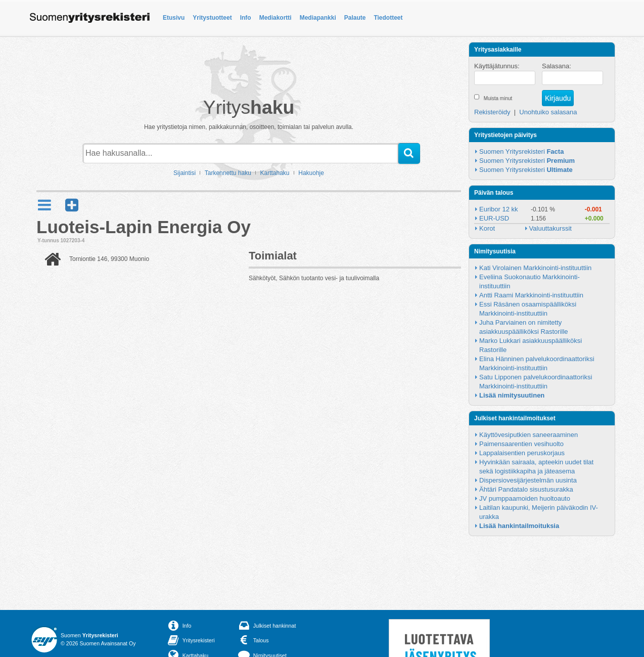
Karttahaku (275, 173)
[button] (72, 205)
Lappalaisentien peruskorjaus (522, 453)
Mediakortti (275, 18)
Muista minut (498, 98)
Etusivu (174, 18)
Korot (487, 228)
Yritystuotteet (212, 18)
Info (246, 18)
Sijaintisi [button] (185, 173)
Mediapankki (318, 18)
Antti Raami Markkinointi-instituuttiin (531, 295)
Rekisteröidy (492, 112)
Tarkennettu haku (228, 173)
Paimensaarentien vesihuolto (521, 444)
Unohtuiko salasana (548, 112)
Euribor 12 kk (499, 209)
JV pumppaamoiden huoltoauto (525, 498)
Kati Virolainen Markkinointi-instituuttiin (535, 268)
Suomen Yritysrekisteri (521, 151)
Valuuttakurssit (550, 228)
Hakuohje (311, 173)
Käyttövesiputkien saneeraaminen (528, 435)
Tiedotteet (388, 18)
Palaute (355, 18)
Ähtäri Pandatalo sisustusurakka (526, 489)
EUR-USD (494, 218)
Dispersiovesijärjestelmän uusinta (528, 480)
